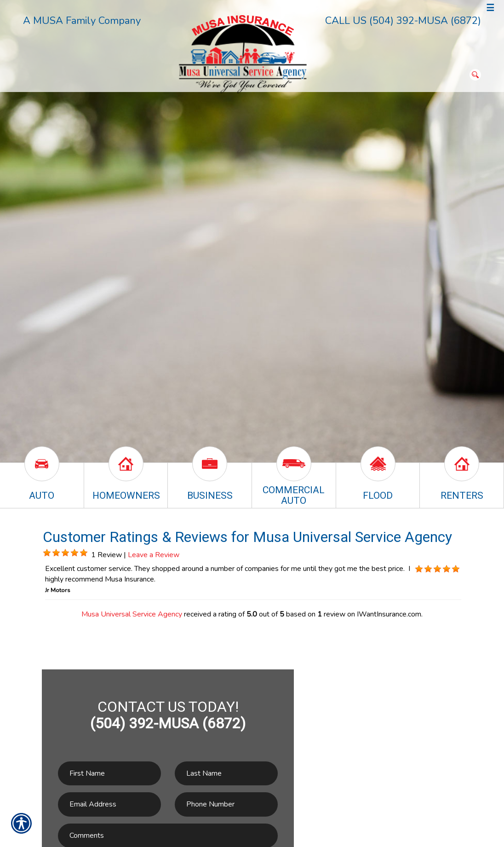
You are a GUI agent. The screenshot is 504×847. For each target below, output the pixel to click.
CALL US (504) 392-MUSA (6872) (403, 21)
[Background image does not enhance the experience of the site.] (47, 553)
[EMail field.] (109, 804)
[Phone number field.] (226, 804)
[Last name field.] (226, 774)
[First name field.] (109, 774)
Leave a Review (154, 555)
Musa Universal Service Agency (132, 614)
